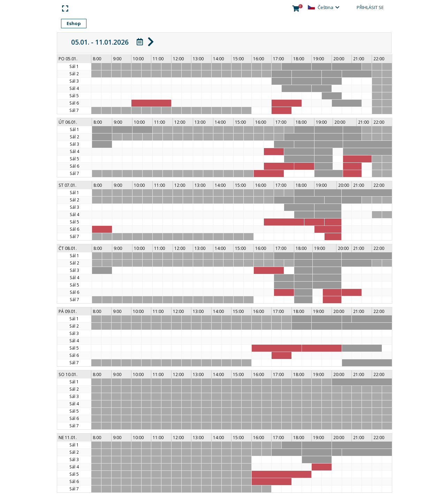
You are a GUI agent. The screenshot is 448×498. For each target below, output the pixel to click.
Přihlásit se (370, 7)
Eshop (74, 23)
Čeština (325, 7)
